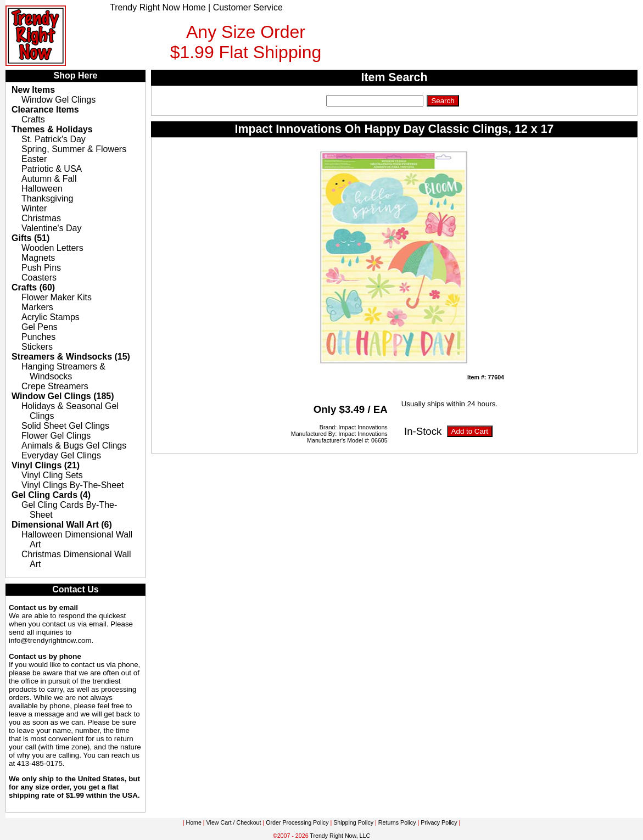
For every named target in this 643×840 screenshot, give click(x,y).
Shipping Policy (353, 822)
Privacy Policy (439, 822)
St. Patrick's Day (54, 139)
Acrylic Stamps (51, 317)
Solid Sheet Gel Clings (65, 426)
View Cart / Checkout (234, 822)
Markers (37, 307)
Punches (38, 337)
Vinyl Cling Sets (52, 475)
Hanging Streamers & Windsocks (63, 371)
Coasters (39, 278)
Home (193, 822)
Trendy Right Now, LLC (340, 836)
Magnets (38, 258)
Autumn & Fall (49, 179)
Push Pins (41, 268)
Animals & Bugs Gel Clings (74, 446)
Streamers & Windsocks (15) (71, 357)
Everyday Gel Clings (61, 455)
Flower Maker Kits (57, 297)
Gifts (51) (30, 238)
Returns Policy (397, 822)
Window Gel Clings (58, 100)
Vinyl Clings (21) (46, 465)
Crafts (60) (33, 287)
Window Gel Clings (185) (63, 396)
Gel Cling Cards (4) (51, 495)
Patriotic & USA (52, 169)
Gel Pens (40, 327)
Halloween (42, 189)
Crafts (33, 119)
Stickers (37, 347)
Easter (34, 159)
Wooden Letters (52, 248)
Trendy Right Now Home (158, 7)
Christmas (41, 218)
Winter (34, 208)
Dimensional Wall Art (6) (62, 525)
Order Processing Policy (297, 822)
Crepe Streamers (55, 386)
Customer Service (248, 7)
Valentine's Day (51, 228)
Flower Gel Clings (56, 436)
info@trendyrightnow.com (50, 640)
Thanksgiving (47, 198)
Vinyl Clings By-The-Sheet (72, 485)
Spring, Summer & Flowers (74, 149)
